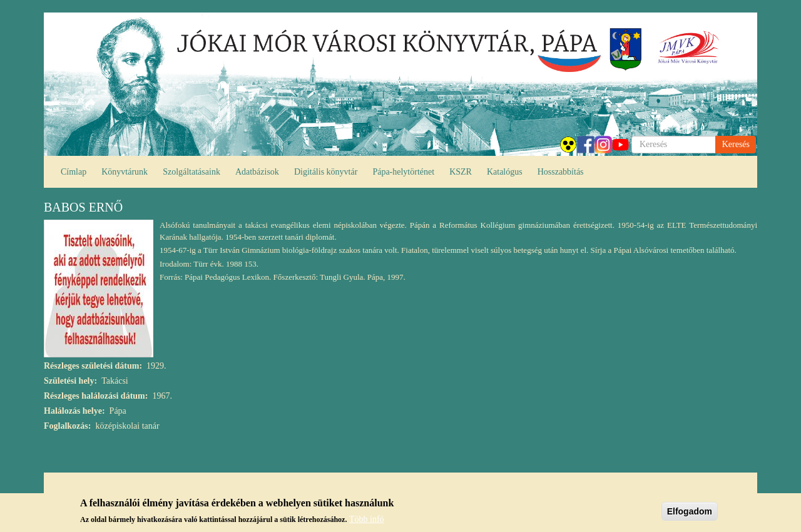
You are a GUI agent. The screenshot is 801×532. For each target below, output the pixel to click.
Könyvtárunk (125, 172)
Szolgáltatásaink (191, 172)
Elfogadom (690, 514)
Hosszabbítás (561, 172)
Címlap (74, 172)
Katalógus (505, 172)
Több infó (367, 522)
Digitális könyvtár (326, 172)
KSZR (461, 172)
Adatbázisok (257, 172)
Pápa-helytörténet (403, 172)
